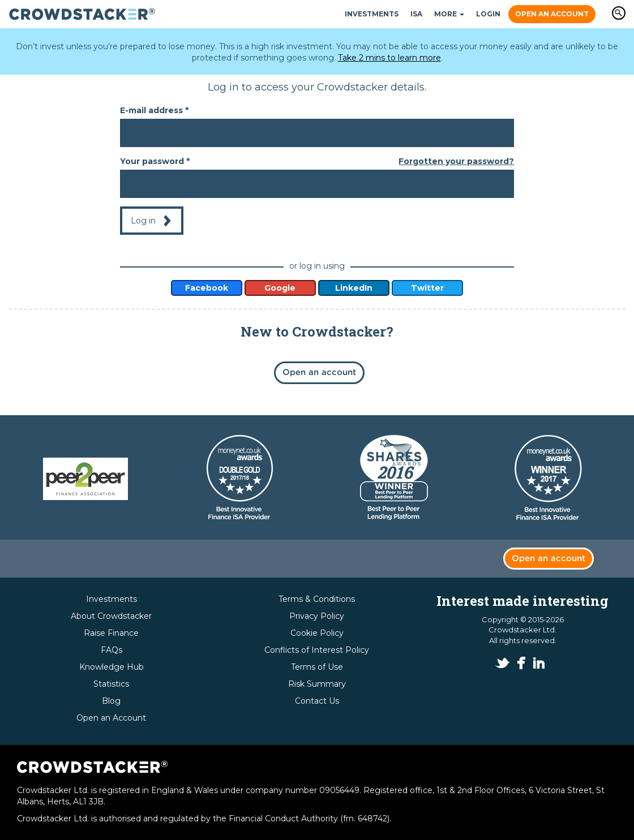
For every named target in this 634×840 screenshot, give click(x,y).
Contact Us (317, 701)
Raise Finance (111, 633)
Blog (111, 701)
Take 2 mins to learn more (389, 58)
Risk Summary (317, 684)
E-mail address (154, 110)
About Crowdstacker (111, 616)
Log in (143, 221)
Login (488, 14)
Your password (155, 161)
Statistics (111, 684)
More (449, 14)
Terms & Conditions (317, 599)
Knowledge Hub (112, 667)
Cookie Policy (317, 633)
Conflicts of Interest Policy (317, 650)
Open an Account (552, 14)
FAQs (112, 650)
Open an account (319, 372)
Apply (619, 13)
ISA (416, 14)
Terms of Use (317, 667)
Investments (372, 14)
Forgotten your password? (456, 161)
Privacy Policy (317, 616)
